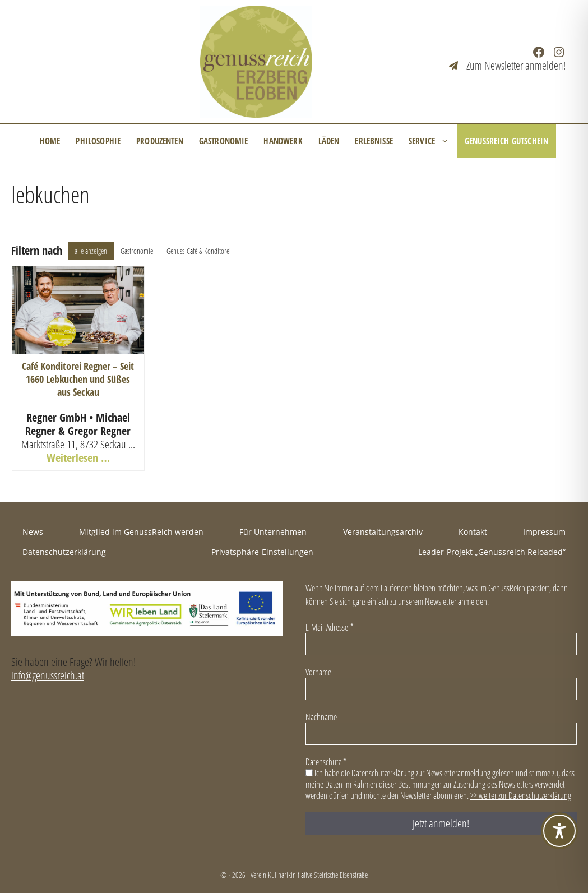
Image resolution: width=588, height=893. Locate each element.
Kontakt (473, 532)
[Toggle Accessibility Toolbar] (559, 831)
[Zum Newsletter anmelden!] (507, 66)
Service (433, 141)
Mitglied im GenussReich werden (141, 532)
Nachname (321, 717)
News (33, 532)
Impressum (544, 532)
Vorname (318, 672)
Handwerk (283, 141)
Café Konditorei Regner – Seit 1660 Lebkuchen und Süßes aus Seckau (78, 379)
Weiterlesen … (78, 458)
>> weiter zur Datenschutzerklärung (521, 795)
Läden (329, 141)
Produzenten (160, 141)
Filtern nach (37, 251)
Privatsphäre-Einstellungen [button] (262, 552)
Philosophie (98, 141)
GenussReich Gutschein (506, 141)
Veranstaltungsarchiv (383, 532)
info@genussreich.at (48, 675)
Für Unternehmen (273, 532)
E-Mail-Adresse (330, 627)
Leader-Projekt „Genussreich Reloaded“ (492, 552)
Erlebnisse (374, 141)
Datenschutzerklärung (64, 552)
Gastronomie (224, 141)
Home (50, 141)
